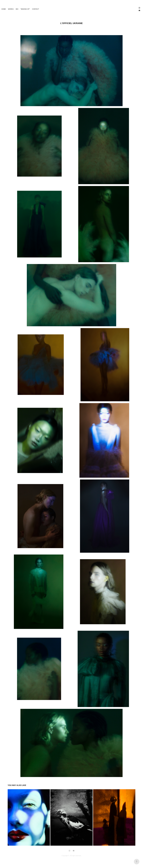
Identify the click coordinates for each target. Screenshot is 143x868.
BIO (17, 9)
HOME (4, 9)
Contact (36, 9)
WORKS (11, 9)
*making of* (25, 9)
